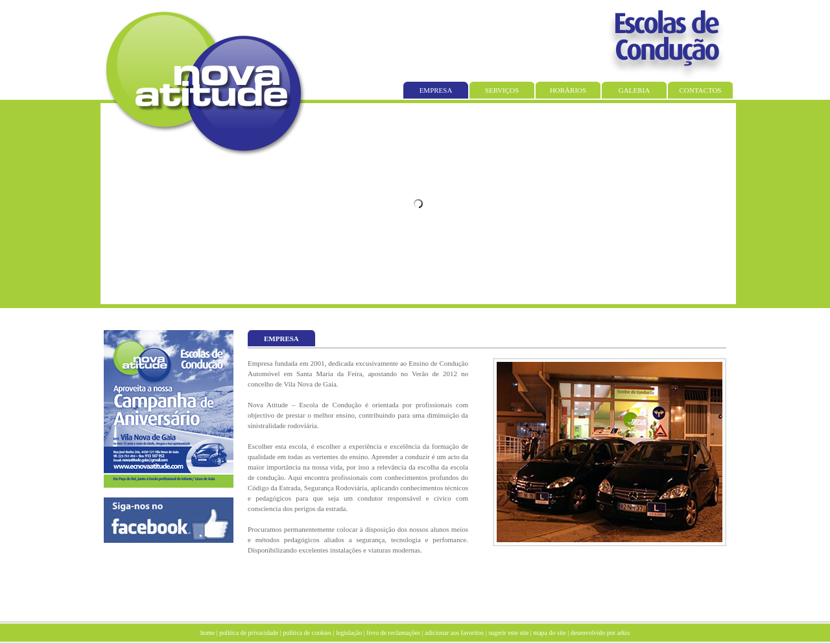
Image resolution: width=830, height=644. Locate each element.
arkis (623, 633)
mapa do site (550, 633)
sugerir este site (508, 633)
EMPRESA (436, 90)
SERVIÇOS (502, 90)
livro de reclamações (393, 633)
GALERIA (634, 90)
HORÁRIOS (568, 90)
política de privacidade (249, 633)
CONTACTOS (701, 90)
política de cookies (307, 633)
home (207, 633)
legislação (349, 633)
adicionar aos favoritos (454, 633)
